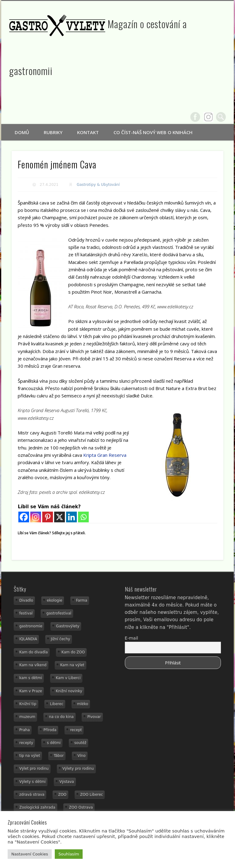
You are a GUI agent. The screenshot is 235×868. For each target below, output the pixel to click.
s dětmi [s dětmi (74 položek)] (54, 743)
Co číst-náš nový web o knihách (153, 132)
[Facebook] (24, 517)
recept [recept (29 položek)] (76, 730)
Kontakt (88, 132)
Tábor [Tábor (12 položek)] (59, 756)
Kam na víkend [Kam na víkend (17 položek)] (33, 665)
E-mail (132, 638)
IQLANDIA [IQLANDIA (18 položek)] (28, 639)
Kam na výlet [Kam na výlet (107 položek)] (72, 665)
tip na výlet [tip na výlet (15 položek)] (30, 756)
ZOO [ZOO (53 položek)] (62, 795)
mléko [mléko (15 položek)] (83, 704)
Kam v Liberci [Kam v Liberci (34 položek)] (68, 678)
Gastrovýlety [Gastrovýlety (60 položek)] (68, 626)
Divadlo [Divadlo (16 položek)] (26, 600)
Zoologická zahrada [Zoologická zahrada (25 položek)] (37, 807)
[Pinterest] (48, 517)
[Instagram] (36, 517)
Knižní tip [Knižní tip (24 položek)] (28, 704)
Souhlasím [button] (69, 854)
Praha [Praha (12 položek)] (24, 730)
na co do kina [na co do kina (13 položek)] (61, 717)
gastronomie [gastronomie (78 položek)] (31, 626)
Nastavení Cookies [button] (30, 854)
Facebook (195, 117)
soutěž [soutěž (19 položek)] (80, 743)
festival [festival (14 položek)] (26, 613)
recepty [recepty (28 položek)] (26, 743)
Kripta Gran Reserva (105, 455)
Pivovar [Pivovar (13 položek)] (94, 717)
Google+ (208, 117)
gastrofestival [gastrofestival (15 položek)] (59, 613)
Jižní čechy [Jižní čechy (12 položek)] (60, 639)
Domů (22, 132)
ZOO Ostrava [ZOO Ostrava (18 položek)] (81, 807)
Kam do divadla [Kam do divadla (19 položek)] (34, 652)
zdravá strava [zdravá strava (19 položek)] (32, 795)
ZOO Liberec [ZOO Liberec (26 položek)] (92, 795)
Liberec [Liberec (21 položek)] (57, 704)
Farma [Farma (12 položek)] (82, 600)
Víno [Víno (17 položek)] (82, 756)
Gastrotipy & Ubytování (98, 185)
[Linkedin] (71, 517)
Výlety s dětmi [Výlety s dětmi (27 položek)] (32, 782)
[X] (60, 517)
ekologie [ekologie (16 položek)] (54, 600)
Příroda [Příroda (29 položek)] (50, 730)
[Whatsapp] (83, 517)
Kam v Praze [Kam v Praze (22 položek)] (31, 691)
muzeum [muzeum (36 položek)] (27, 717)
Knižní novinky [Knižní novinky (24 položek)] (69, 691)
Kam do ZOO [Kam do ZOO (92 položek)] (73, 652)
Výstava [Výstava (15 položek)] (67, 782)
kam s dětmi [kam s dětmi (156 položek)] (31, 678)
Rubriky (53, 132)
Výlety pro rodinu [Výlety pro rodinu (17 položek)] (78, 768)
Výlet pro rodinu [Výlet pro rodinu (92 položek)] (34, 768)
